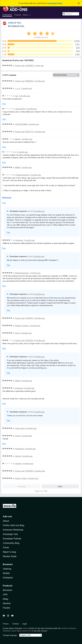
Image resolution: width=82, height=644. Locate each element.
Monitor (7, 603)
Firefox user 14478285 (24, 66)
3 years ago (39, 66)
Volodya (18, 464)
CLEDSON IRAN (21, 124)
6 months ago (35, 326)
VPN (5, 594)
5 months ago (23, 152)
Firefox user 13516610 (24, 318)
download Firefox (55, 3)
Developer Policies (12, 539)
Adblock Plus (15, 23)
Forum (6, 547)
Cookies (16, 624)
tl (16, 152)
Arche (18, 333)
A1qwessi (19, 388)
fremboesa (20, 449)
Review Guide (10, 556)
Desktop (7, 569)
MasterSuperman (22, 273)
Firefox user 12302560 (24, 471)
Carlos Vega (20, 428)
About (6, 521)
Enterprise (8, 578)
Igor (17, 96)
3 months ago (39, 81)
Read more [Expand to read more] (7, 197)
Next (60, 486)
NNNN (18, 167)
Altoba (18, 381)
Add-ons (7, 516)
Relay (6, 599)
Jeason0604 (20, 109)
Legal (25, 624)
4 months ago (25, 96)
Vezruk (18, 456)
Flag (4, 104)
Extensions (7, 15)
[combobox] (71, 14)
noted (25, 628)
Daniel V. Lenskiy (22, 326)
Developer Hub (10, 534)
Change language (10, 635)
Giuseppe (19, 240)
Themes (17, 15)
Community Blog (11, 543)
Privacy (6, 624)
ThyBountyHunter (22, 175)
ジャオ (18, 88)
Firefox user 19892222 (24, 81)
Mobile (6, 573)
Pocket (6, 608)
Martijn (18, 139)
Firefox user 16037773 (24, 132)
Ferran (18, 436)
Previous (22, 486)
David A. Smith (21, 478)
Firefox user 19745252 (24, 340)
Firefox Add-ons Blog (14, 525)
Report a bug (9, 552)
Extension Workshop (13, 530)
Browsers (7, 590)
